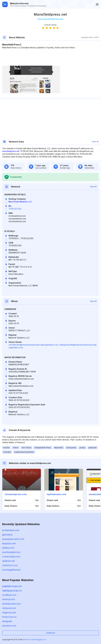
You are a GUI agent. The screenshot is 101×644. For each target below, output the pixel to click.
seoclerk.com (9, 626)
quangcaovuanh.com (13, 539)
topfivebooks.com (56, 494)
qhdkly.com (8, 548)
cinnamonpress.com (16, 494)
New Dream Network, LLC (20, 202)
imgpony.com (9, 612)
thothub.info (9, 599)
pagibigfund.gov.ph (12, 586)
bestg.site (7, 621)
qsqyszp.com (9, 543)
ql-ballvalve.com (11, 530)
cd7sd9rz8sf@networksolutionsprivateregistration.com (33, 345)
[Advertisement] (50, 57)
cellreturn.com (10, 565)
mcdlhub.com (9, 595)
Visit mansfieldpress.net (50, 19)
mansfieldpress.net (11, 151)
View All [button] (95, 142)
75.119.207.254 (15, 209)
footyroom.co (9, 617)
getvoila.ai (7, 535)
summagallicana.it (11, 570)
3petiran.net (8, 561)
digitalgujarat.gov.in (12, 591)
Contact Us (51, 633)
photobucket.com (11, 604)
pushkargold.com (11, 552)
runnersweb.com (11, 557)
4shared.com (9, 608)
